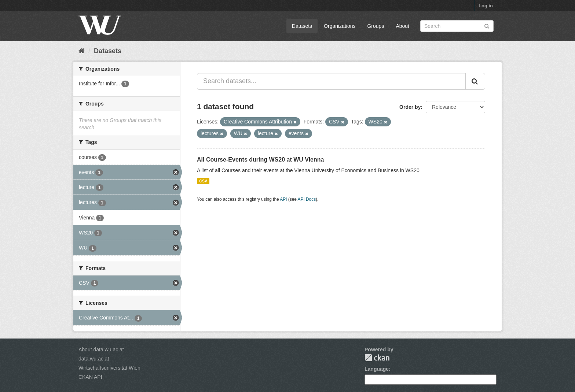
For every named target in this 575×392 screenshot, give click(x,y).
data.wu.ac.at (94, 359)
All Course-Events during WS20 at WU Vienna (260, 160)
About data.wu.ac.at (101, 350)
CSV (203, 181)
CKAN (377, 358)
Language (377, 369)
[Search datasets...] (331, 81)
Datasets (302, 26)
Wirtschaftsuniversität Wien (109, 368)
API (283, 199)
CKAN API (90, 377)
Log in (486, 6)
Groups (376, 26)
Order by (410, 107)
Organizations (340, 26)
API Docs (307, 199)
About (402, 26)
